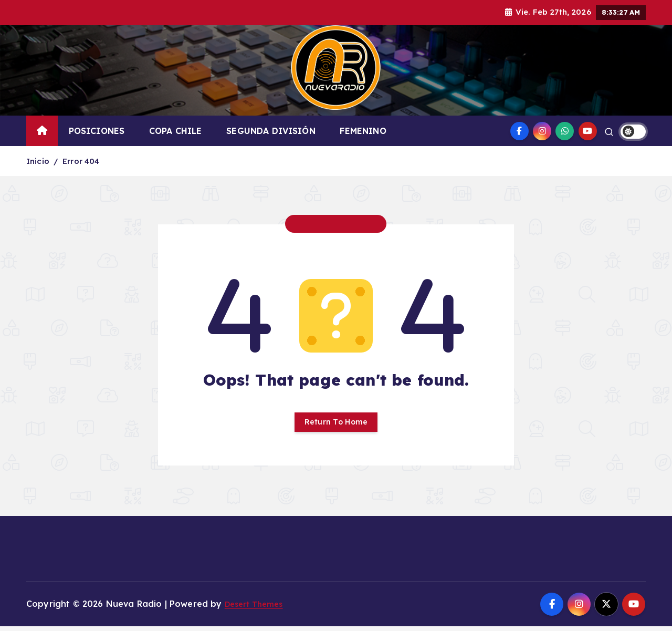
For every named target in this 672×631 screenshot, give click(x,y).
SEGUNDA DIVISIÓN (271, 131)
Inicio (38, 161)
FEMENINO (363, 131)
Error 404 (81, 161)
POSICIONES (97, 131)
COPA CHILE (176, 131)
